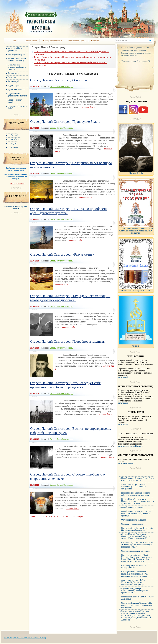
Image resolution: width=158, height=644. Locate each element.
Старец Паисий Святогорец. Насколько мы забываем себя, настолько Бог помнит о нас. (135, 574)
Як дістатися (13, 73)
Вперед (80, 516)
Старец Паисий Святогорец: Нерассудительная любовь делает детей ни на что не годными (136, 536)
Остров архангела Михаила (134, 520)
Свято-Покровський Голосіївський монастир (47, 20)
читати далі (123, 377)
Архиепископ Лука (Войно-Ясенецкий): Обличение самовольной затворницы (134, 582)
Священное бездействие (132, 524)
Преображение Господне (132, 507)
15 (74, 516)
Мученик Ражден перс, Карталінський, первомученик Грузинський (135, 591)
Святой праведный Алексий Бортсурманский (134, 567)
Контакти (95, 41)
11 (67, 516)
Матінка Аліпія (31, 41)
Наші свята (13, 77)
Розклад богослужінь (17, 55)
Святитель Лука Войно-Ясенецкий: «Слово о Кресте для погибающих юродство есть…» (137, 545)
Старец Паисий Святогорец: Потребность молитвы (68, 341)
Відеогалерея (14, 85)
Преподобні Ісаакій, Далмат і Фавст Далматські (137, 598)
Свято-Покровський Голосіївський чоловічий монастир (25, 638)
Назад (33, 516)
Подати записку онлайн (15, 101)
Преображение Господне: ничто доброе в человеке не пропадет (136, 494)
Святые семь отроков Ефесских (135, 551)
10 (63, 516)
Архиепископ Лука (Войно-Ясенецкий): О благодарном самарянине (134, 487)
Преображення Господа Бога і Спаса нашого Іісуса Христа (138, 479)
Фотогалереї (13, 81)
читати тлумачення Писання (130, 446)
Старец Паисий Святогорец (61, 87)
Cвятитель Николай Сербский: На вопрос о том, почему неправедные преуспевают (137, 605)
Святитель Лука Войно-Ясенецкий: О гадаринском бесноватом (137, 529)
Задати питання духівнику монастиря (17, 95)
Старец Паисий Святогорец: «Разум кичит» (62, 254)
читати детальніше (17, 184)
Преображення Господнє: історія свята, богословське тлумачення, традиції (136, 514)
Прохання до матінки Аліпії (17, 107)
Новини (16, 41)
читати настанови (126, 463)
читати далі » (89, 107)
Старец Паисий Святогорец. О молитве (59, 80)
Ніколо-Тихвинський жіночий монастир (17, 60)
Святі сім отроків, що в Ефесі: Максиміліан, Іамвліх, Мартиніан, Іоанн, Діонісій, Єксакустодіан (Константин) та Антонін (137, 558)
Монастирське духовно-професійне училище (17, 67)
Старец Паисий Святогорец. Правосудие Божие (65, 122)
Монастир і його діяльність (15, 49)
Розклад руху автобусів (52, 41)
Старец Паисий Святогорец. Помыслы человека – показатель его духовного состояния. (137, 501)
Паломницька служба (77, 41)
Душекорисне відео (16, 90)
